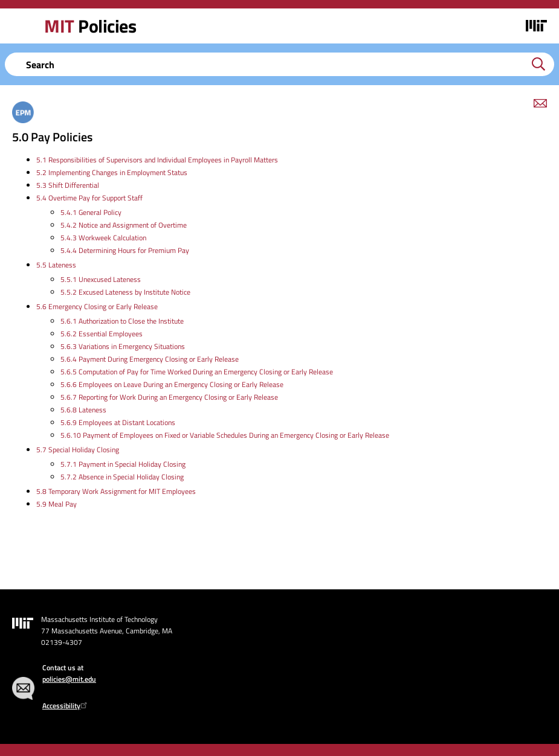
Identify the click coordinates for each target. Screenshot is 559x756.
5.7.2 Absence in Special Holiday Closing (122, 477)
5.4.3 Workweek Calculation (103, 238)
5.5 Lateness (56, 265)
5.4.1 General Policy (91, 212)
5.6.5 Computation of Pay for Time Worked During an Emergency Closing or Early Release (197, 372)
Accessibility (66, 706)
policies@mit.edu (69, 679)
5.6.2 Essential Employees (102, 334)
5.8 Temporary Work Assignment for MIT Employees (116, 491)
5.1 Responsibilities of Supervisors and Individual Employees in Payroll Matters (157, 160)
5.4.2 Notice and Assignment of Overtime (124, 225)
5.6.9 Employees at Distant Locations (118, 422)
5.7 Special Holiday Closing (78, 450)
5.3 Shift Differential (68, 185)
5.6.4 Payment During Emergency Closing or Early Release (150, 359)
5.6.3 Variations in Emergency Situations (123, 346)
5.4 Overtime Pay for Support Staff (89, 198)
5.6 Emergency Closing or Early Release (97, 306)
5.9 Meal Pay (57, 504)
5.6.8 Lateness (83, 410)
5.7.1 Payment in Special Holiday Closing (123, 464)
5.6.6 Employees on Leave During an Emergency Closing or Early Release (172, 384)
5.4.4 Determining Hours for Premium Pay (125, 250)
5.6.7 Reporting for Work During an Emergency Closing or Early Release (169, 397)
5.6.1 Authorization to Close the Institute (122, 321)
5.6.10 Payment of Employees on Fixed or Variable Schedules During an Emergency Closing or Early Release (225, 435)
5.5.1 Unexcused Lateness (101, 279)
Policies (90, 26)
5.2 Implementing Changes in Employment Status (112, 172)
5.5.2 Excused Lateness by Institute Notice (125, 292)
